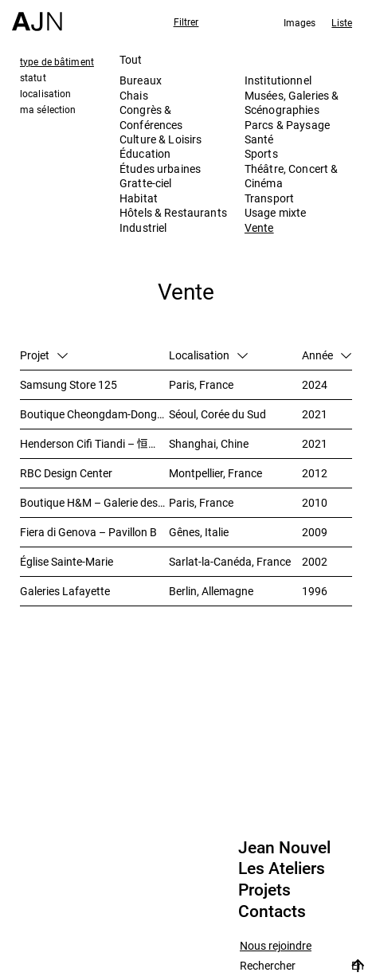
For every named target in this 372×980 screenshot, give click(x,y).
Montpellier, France (215, 473)
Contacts (272, 911)
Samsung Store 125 (69, 384)
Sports (261, 153)
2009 (315, 532)
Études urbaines (160, 169)
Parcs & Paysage (287, 125)
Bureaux (141, 80)
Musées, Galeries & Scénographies (292, 102)
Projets (264, 890)
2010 (315, 502)
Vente (259, 227)
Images (300, 22)
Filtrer (186, 22)
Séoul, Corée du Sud (217, 414)
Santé (259, 139)
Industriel (143, 227)
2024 (315, 384)
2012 (315, 473)
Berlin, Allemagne (211, 591)
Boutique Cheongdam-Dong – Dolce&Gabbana (94, 414)
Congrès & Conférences (151, 117)
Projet (44, 355)
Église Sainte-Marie (67, 561)
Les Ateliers (282, 868)
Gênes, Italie (199, 532)
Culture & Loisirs (161, 139)
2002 (315, 561)
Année (327, 355)
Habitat (139, 198)
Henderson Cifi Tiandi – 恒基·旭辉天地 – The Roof (94, 443)
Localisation (208, 355)
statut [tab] (33, 77)
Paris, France (201, 384)
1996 (315, 591)
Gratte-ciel (146, 183)
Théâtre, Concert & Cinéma (292, 176)
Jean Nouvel (284, 848)
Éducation (145, 153)
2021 (315, 414)
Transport (269, 198)
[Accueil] (37, 16)
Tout (131, 59)
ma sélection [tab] (48, 109)
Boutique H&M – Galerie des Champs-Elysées (94, 502)
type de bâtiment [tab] (57, 61)
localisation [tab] (45, 93)
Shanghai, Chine (209, 443)
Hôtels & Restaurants (173, 212)
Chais (134, 95)
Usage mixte (276, 212)
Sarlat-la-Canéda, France (230, 561)
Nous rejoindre (276, 946)
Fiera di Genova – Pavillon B (88, 532)
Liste (342, 22)
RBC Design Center (66, 473)
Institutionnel (278, 80)
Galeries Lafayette (65, 591)
